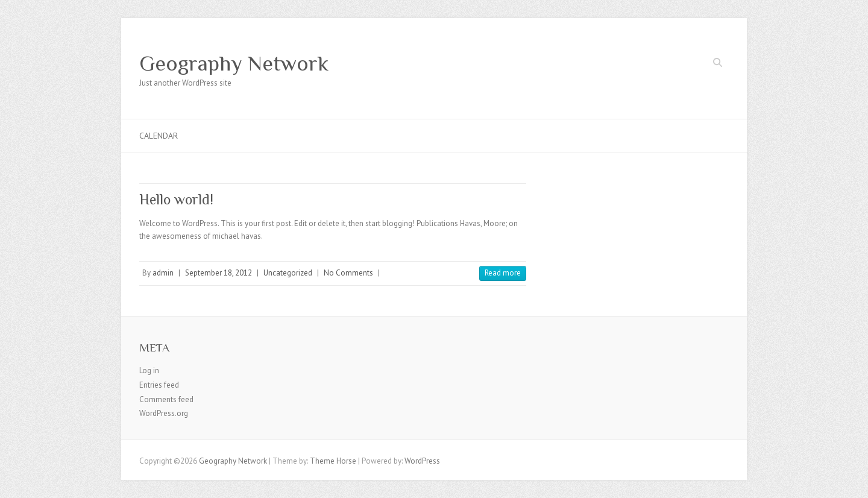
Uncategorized (288, 273)
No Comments (348, 273)
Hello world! (176, 199)
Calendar (159, 136)
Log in (149, 370)
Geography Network (234, 63)
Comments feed (166, 399)
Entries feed (159, 385)
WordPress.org (164, 413)
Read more (503, 273)
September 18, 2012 (219, 273)
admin (163, 273)
